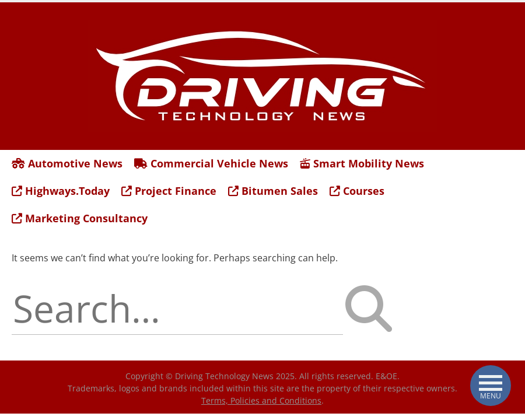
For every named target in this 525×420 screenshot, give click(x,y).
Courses (357, 191)
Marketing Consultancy (80, 218)
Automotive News (67, 163)
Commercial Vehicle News (211, 163)
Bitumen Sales (273, 191)
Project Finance (169, 191)
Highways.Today (61, 191)
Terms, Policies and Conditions (261, 400)
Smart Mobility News (362, 163)
